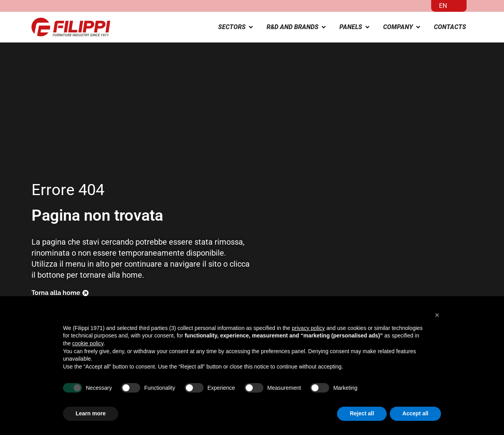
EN (443, 6)
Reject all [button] (362, 413)
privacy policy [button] (308, 328)
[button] (437, 315)
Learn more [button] (91, 413)
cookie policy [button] (88, 343)
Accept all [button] (415, 413)
